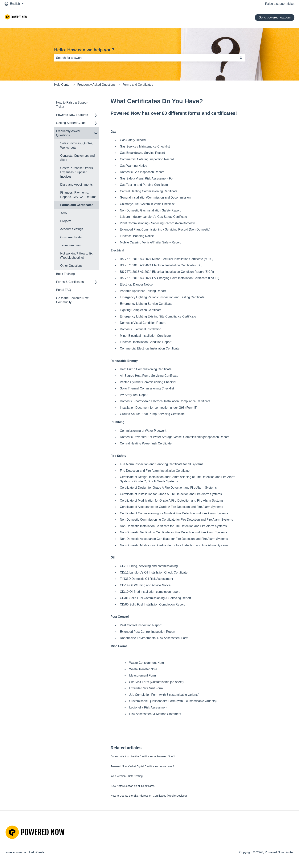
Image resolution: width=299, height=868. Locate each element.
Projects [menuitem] (66, 221)
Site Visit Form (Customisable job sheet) (156, 682)
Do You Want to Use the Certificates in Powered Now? (143, 756)
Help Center (62, 85)
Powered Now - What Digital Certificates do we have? (142, 766)
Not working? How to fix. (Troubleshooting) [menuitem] (77, 256)
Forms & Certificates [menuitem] (70, 282)
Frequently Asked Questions (96, 85)
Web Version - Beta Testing (127, 776)
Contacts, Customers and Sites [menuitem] (78, 158)
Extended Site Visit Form (146, 688)
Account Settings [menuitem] (72, 229)
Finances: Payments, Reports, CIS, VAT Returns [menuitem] (78, 195)
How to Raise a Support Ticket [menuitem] (72, 105)
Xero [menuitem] (63, 213)
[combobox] (146, 58)
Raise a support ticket (280, 4)
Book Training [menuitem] (65, 274)
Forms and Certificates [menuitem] (77, 205)
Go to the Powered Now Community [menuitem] (72, 300)
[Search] (241, 58)
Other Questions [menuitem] (71, 266)
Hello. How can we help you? (84, 50)
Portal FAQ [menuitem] (63, 290)
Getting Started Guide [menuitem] (71, 123)
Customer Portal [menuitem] (71, 237)
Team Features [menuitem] (70, 245)
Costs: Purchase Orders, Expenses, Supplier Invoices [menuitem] (77, 172)
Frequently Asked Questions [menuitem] (68, 133)
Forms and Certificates (138, 85)
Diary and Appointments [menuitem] (76, 185)
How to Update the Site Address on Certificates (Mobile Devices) (149, 796)
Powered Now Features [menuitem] (72, 115)
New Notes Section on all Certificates (133, 786)
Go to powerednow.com (275, 17)
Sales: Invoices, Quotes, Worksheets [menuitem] (77, 145)
